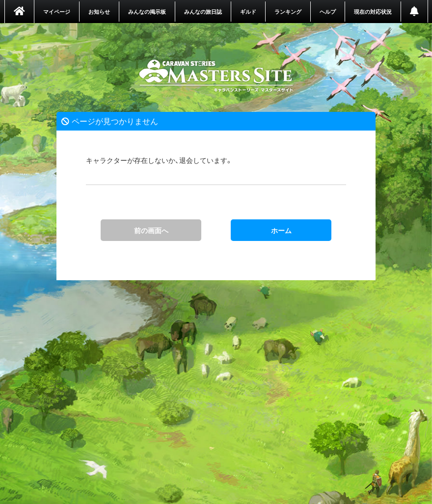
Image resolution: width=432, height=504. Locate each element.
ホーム (216, 76)
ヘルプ (328, 12)
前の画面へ (151, 230)
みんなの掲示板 (147, 12)
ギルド (248, 12)
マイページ (57, 12)
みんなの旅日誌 (203, 12)
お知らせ (99, 12)
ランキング (288, 12)
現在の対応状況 (373, 12)
